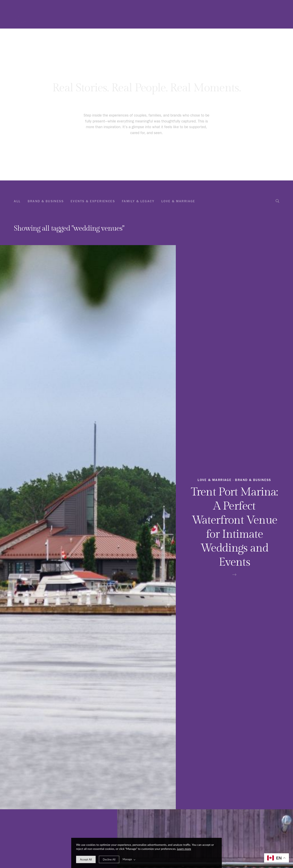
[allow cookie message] (86, 859)
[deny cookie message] (109, 859)
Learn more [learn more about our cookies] (184, 849)
